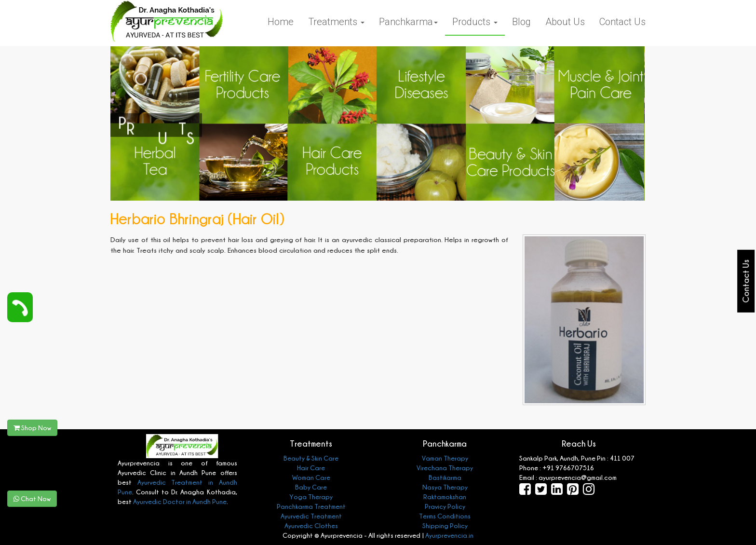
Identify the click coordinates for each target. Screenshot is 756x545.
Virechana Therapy (445, 468)
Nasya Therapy (445, 487)
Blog (521, 22)
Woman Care (311, 477)
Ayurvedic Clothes (311, 525)
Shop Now (32, 428)
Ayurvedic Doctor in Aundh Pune (179, 501)
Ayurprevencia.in (449, 535)
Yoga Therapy (311, 497)
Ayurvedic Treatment (311, 516)
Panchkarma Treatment (311, 506)
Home (281, 22)
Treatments (336, 22)
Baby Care (311, 487)
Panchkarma (408, 22)
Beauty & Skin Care (311, 458)
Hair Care (311, 468)
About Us (565, 22)
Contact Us (622, 22)
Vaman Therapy (445, 458)
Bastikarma (445, 477)
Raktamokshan (445, 497)
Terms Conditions (445, 516)
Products (475, 22)
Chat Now (32, 498)
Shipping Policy (445, 525)
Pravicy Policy (445, 506)
